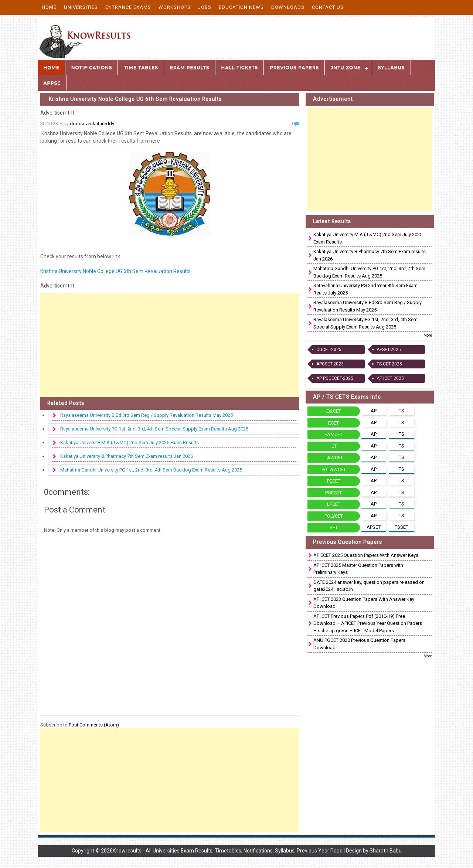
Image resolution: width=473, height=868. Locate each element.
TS (401, 411)
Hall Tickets (240, 67)
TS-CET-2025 (389, 364)
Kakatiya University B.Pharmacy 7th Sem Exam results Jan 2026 (127, 456)
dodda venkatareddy (92, 124)
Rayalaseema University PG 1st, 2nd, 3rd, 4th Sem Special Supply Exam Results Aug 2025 (154, 429)
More (428, 335)
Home (49, 7)
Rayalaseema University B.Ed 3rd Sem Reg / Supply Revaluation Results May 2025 (147, 415)
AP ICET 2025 (390, 378)
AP (374, 411)
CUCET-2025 (329, 350)
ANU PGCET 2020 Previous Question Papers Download (359, 644)
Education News (241, 7)
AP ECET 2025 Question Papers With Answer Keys (366, 555)
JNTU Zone (346, 67)
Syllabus (392, 67)
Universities (81, 7)
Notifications (92, 67)
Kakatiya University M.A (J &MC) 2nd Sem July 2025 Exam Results (130, 442)
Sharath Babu (386, 851)
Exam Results (190, 67)
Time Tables (141, 67)
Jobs (205, 7)
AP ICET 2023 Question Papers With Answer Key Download (364, 603)
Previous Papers (294, 67)
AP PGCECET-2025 (335, 378)
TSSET (401, 527)
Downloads (288, 7)
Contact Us (328, 7)
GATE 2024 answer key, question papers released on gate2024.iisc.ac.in (369, 586)
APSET (374, 527)
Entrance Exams (128, 7)
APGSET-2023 (330, 364)
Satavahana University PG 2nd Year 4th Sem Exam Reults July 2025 (365, 289)
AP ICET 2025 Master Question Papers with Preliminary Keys (358, 569)
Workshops (175, 7)
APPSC (52, 83)
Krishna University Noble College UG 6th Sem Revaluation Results (135, 99)
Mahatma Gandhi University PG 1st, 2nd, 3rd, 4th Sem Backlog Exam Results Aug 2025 (151, 470)
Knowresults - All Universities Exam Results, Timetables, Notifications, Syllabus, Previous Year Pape (228, 851)
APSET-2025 (389, 350)
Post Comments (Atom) (94, 725)
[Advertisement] (170, 345)
